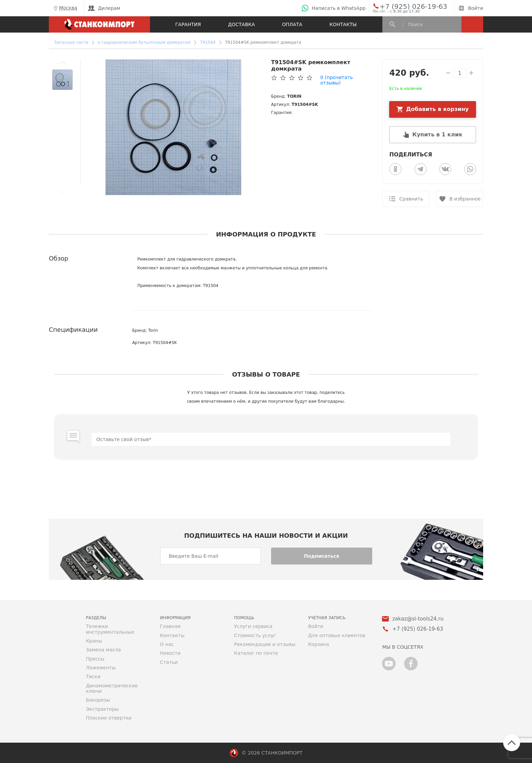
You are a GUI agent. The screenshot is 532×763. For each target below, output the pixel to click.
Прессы (95, 659)
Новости (170, 653)
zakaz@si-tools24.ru (418, 619)
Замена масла (103, 650)
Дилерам (104, 8)
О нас (167, 644)
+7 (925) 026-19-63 (406, 6)
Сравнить (411, 199)
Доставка (241, 24)
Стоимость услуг (255, 635)
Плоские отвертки (109, 718)
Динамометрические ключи (112, 688)
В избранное (465, 199)
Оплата (292, 24)
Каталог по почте (256, 653)
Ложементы (101, 668)
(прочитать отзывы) (337, 80)
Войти (470, 8)
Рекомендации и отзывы (265, 644)
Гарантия (188, 24)
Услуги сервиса (253, 626)
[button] (62, 63)
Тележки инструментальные (110, 629)
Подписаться (322, 556)
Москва (65, 8)
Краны (94, 641)
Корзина (319, 644)
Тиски (93, 676)
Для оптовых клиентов (337, 635)
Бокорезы (98, 700)
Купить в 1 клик (437, 135)
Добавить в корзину (438, 109)
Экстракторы (102, 709)
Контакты (343, 24)
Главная (170, 626)
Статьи (169, 662)
